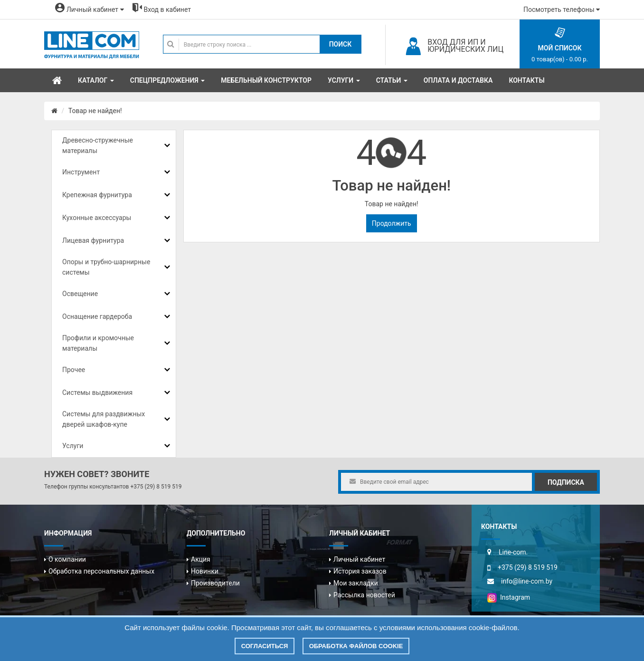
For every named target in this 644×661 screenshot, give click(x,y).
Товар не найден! (95, 111)
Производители (215, 583)
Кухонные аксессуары (97, 218)
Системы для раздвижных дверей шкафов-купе (104, 419)
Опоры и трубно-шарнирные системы (106, 267)
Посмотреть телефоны (562, 10)
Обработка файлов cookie (356, 646)
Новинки (205, 571)
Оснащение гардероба (97, 316)
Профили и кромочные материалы (98, 343)
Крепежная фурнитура (97, 195)
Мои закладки (356, 583)
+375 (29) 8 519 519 (156, 487)
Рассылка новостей (364, 595)
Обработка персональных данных (101, 571)
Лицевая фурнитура (93, 240)
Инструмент (81, 172)
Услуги (73, 446)
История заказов (360, 571)
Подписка (566, 482)
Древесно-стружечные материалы (98, 145)
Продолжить (392, 223)
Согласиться (265, 646)
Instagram (509, 597)
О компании (67, 559)
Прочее (74, 370)
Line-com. (513, 552)
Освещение (80, 294)
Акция (201, 559)
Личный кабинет (359, 559)
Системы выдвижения (97, 393)
